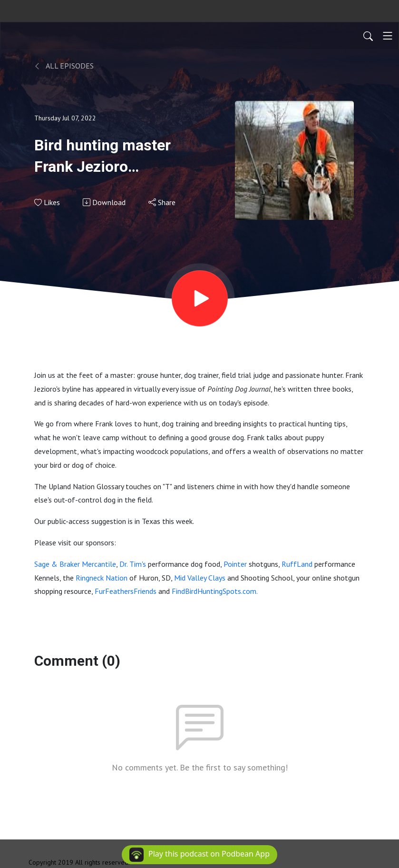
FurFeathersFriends (126, 591)
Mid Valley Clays (200, 578)
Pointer (235, 564)
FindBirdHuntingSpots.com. (215, 591)
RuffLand (297, 564)
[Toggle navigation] (388, 36)
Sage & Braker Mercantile (75, 564)
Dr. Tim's (133, 564)
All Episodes (64, 66)
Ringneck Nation (102, 578)
